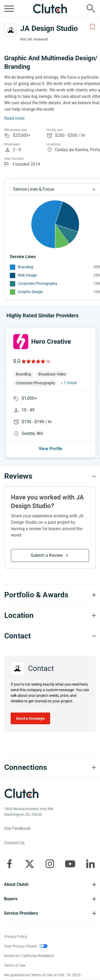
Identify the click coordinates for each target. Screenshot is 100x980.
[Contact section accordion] (50, 636)
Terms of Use (15, 965)
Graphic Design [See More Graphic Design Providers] (30, 292)
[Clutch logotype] (21, 793)
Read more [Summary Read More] (14, 118)
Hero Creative (51, 342)
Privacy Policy (15, 937)
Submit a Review (47, 555)
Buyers (11, 899)
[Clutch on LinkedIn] (90, 864)
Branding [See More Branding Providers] (25, 267)
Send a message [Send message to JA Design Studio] (30, 718)
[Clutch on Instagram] (50, 864)
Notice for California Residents (29, 956)
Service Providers (21, 913)
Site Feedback (17, 828)
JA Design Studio (49, 28)
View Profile (51, 449)
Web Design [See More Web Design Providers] (27, 275)
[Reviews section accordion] (50, 476)
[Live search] (91, 9)
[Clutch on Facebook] (9, 864)
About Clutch (16, 884)
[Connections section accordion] (50, 767)
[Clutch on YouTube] (70, 864)
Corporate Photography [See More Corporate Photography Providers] (38, 283)
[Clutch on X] (30, 864)
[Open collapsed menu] (9, 9)
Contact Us (14, 843)
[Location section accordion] (50, 615)
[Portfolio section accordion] (50, 595)
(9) (48, 362)
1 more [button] (70, 383)
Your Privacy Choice (20, 946)
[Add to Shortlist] (93, 27)
